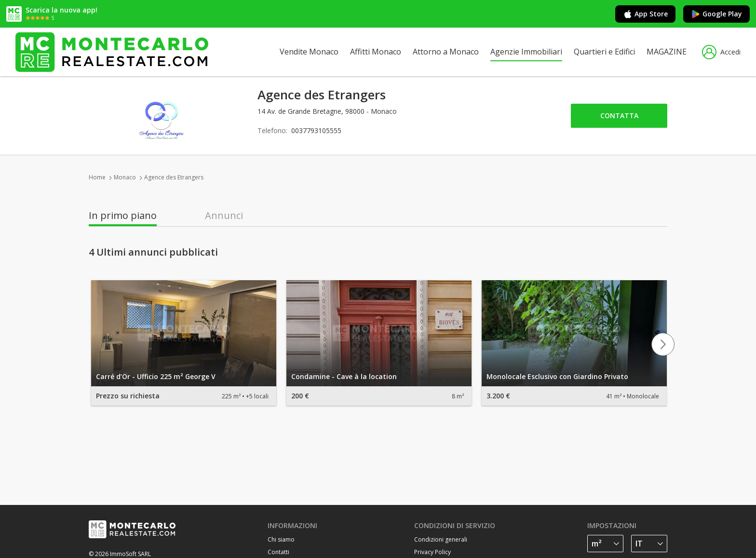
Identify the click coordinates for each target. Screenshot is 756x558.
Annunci (224, 216)
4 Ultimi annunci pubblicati (153, 252)
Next (663, 344)
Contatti (278, 552)
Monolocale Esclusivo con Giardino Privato (557, 376)
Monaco (125, 177)
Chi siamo (281, 539)
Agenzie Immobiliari (526, 52)
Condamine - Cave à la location (344, 376)
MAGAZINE (667, 52)
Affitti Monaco (376, 52)
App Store (645, 14)
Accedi (721, 52)
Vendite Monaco (309, 52)
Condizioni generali (441, 539)
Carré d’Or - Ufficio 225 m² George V (156, 376)
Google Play (716, 14)
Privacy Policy (432, 552)
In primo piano (123, 216)
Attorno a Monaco (446, 52)
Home (97, 177)
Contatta (619, 116)
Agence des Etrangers (174, 177)
